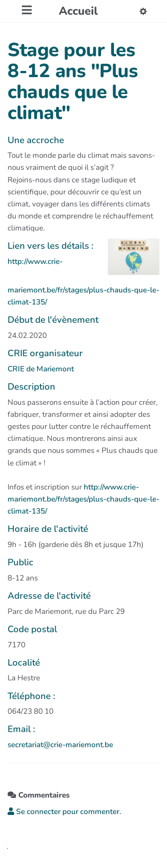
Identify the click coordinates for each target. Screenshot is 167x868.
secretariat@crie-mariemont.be (60, 745)
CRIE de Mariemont (41, 369)
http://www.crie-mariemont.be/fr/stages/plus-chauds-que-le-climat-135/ (83, 499)
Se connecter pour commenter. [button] (64, 812)
